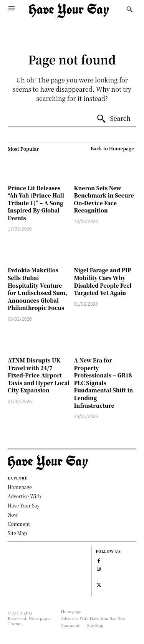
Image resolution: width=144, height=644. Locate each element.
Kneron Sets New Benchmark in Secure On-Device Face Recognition (104, 199)
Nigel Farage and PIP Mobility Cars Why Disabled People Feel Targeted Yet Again (103, 281)
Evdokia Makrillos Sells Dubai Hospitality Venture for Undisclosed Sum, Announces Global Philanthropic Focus (37, 289)
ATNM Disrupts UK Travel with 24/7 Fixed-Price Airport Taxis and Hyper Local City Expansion (39, 375)
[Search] (113, 119)
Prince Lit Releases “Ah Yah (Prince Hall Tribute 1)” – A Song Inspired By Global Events (36, 203)
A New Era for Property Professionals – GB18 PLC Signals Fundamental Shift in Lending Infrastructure (104, 383)
